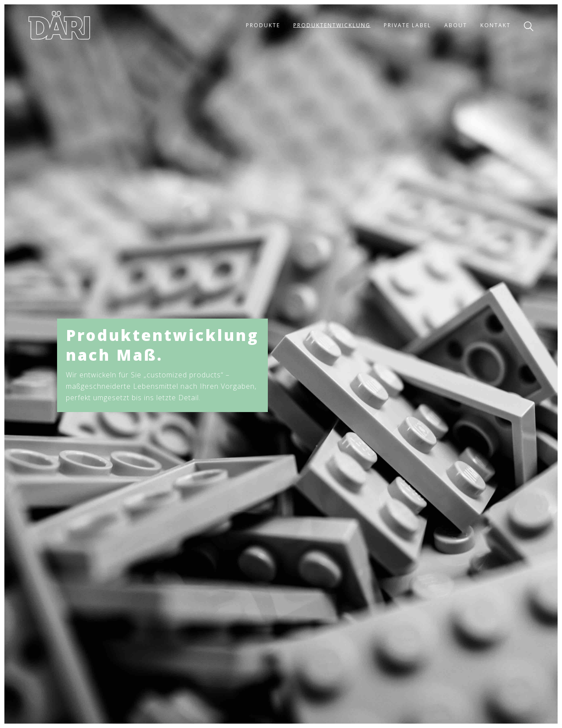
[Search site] (529, 26)
